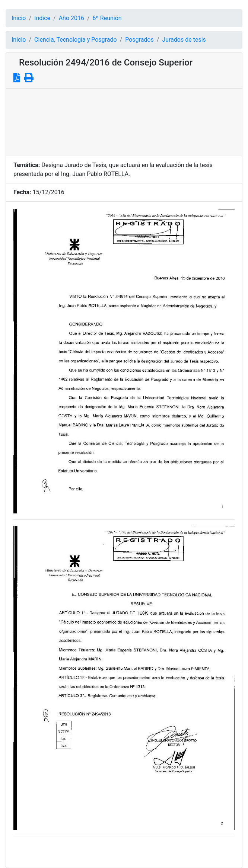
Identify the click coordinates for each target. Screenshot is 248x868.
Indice (42, 18)
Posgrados (139, 40)
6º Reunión (107, 18)
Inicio (19, 18)
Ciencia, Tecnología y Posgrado (75, 40)
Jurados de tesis (184, 40)
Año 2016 (71, 18)
